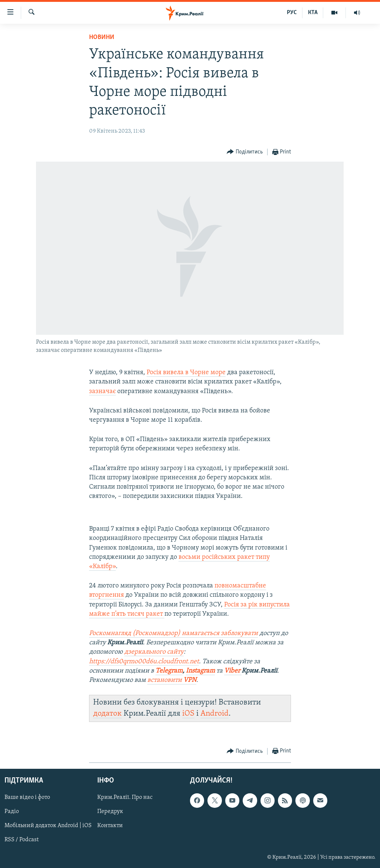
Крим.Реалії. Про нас (125, 797)
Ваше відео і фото (27, 797)
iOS (188, 714)
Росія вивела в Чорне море (186, 373)
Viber (233, 671)
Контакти (110, 826)
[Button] (245, 152)
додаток (107, 714)
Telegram (169, 671)
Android (214, 714)
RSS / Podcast (22, 840)
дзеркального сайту (154, 652)
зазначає (102, 391)
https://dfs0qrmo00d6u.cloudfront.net (144, 662)
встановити (172, 680)
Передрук (110, 812)
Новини (102, 37)
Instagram (200, 671)
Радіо (12, 812)
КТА (313, 13)
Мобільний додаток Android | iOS (48, 826)
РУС (292, 13)
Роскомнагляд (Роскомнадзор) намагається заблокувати (173, 633)
